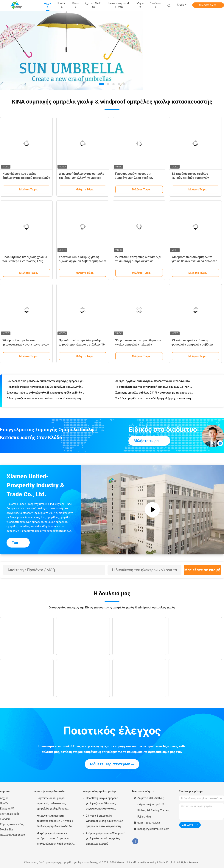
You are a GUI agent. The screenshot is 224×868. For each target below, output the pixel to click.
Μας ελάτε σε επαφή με (202, 571)
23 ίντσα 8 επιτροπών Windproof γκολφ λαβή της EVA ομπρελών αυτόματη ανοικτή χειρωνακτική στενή (105, 821)
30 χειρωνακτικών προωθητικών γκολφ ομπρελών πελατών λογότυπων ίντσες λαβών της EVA (139, 344)
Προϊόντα (6, 803)
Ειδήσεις (5, 819)
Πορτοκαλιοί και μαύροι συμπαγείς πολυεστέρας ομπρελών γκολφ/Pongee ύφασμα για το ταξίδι (52, 804)
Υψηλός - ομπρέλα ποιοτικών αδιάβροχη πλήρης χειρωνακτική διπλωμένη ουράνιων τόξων (154, 399)
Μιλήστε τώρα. (208, 5)
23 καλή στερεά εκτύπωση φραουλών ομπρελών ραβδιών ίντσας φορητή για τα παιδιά (193, 344)
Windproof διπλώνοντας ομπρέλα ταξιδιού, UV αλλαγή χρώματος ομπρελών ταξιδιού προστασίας (81, 178)
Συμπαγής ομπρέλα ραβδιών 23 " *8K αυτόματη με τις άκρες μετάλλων (154, 393)
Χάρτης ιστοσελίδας (12, 824)
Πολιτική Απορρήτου (12, 835)
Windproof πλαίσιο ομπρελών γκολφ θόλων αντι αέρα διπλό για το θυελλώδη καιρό (195, 261)
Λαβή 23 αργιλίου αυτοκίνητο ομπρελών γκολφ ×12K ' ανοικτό (153, 382)
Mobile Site (7, 830)
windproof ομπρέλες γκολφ (99, 791)
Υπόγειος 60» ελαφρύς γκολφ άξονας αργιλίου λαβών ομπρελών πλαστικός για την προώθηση (82, 261)
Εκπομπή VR (7, 809)
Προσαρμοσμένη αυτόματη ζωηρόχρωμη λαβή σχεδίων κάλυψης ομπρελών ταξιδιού (135, 178)
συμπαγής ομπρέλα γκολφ (49, 791)
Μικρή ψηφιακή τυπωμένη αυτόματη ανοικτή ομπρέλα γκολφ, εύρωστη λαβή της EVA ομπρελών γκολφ (55, 839)
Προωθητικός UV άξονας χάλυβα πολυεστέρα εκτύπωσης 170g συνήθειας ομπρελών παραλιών (25, 261)
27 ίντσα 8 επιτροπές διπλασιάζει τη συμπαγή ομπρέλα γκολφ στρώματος (138, 261)
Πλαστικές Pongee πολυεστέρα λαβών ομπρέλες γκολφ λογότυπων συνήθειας (46, 387)
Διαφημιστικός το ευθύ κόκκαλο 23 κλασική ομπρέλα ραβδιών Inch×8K (46, 393)
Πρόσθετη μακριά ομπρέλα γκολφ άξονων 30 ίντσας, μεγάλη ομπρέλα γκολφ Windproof (102, 804)
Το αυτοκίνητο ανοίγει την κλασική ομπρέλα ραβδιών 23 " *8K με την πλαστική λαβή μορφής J (154, 387)
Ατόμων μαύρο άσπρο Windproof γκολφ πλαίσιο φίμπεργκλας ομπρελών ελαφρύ (105, 838)
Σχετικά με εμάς (10, 814)
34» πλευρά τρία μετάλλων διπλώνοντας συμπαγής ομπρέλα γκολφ (46, 382)
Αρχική (4, 798)
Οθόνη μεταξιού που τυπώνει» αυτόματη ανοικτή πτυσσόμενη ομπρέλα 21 (46, 399)
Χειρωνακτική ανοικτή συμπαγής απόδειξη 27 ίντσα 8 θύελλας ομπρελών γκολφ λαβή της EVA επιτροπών (56, 821)
